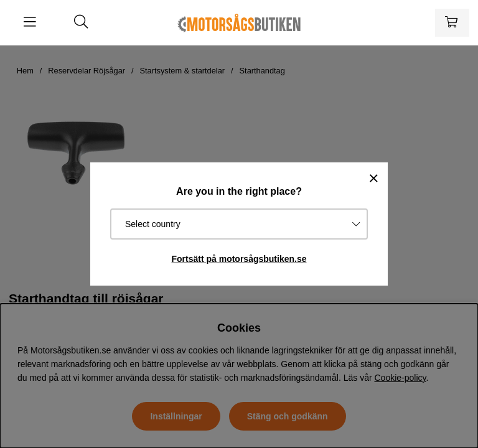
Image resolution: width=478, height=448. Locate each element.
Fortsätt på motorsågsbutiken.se (239, 259)
